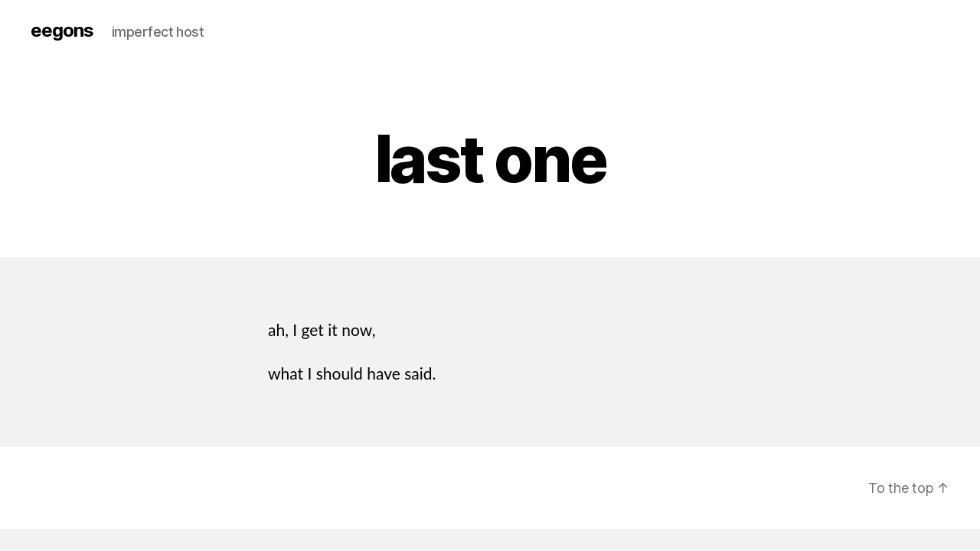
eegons (62, 31)
